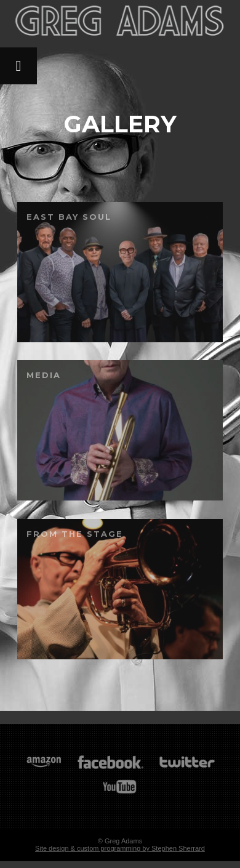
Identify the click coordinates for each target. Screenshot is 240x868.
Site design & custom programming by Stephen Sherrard (120, 848)
